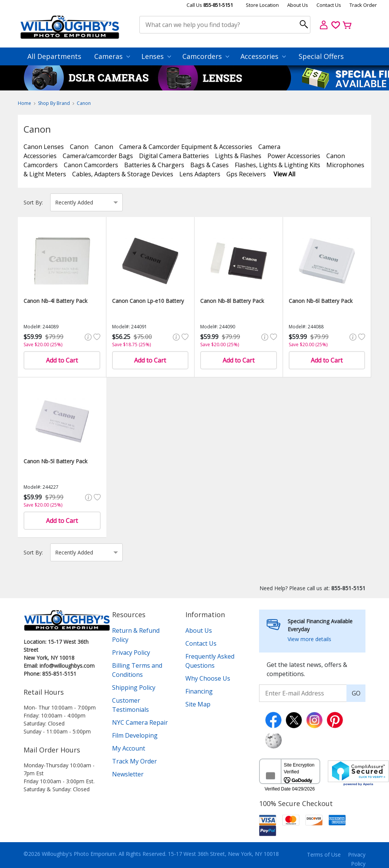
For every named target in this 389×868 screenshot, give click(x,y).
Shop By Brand (54, 103)
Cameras (112, 56)
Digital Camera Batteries (174, 156)
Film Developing (135, 735)
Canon (84, 103)
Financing (199, 691)
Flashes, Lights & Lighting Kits (278, 165)
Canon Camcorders (91, 165)
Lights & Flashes (238, 156)
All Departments (54, 56)
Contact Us (329, 5)
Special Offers (321, 56)
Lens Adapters (200, 174)
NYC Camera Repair (140, 722)
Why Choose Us (208, 678)
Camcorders (206, 56)
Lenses (156, 56)
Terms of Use (324, 855)
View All (284, 174)
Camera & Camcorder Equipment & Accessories (186, 147)
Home (25, 103)
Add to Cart (62, 360)
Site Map (198, 704)
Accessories (263, 56)
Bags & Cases (210, 165)
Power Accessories (294, 156)
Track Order (363, 5)
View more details (309, 639)
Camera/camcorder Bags (98, 156)
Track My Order (134, 761)
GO (356, 693)
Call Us (210, 5)
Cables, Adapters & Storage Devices (123, 174)
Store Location (262, 5)
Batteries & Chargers (154, 165)
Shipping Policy (134, 687)
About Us (298, 5)
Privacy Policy (131, 653)
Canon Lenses (44, 147)
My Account (129, 748)
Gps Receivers (246, 174)
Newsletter (128, 774)
